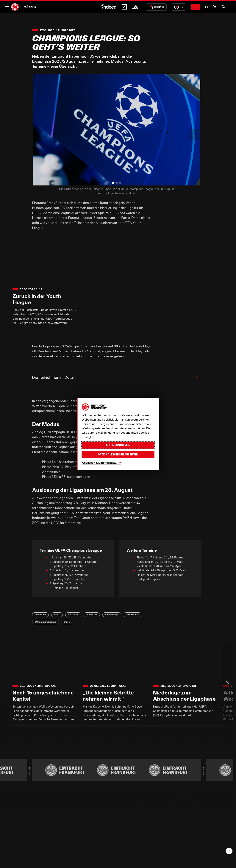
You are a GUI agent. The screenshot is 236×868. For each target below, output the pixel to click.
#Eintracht (40, 615)
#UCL (57, 615)
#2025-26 (92, 615)
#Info (67, 622)
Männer (30, 7)
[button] (223, 7)
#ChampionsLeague (46, 622)
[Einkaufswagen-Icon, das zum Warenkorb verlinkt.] (215, 7)
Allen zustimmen (118, 445)
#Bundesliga (112, 615)
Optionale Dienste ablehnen (118, 454)
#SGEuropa (132, 615)
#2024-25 (73, 615)
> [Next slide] (195, 135)
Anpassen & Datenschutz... (100, 463)
